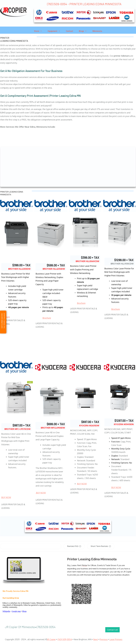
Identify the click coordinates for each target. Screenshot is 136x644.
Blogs (24, 611)
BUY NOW (6, 497)
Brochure (47, 318)
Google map (16, 611)
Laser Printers (116, 639)
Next (96, 639)
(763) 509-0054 (65, 639)
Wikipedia (6, 611)
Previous (104, 639)
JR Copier (51, 639)
